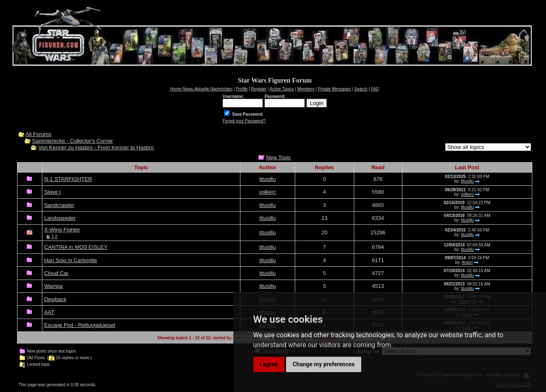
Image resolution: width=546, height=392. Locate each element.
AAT (49, 312)
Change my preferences (324, 364)
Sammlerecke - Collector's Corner (72, 141)
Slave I (52, 192)
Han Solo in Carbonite (70, 260)
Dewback (55, 299)
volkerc (268, 192)
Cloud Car (56, 273)
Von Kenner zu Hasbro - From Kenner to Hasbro (96, 147)
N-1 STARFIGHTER (68, 179)
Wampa (53, 286)
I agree (269, 364)
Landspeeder (60, 218)
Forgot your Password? (244, 121)
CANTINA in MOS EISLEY (76, 247)
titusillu (267, 179)
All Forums (39, 134)
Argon (467, 262)
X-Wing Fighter (62, 230)
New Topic (279, 157)
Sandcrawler (59, 205)
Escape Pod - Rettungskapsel (80, 325)
